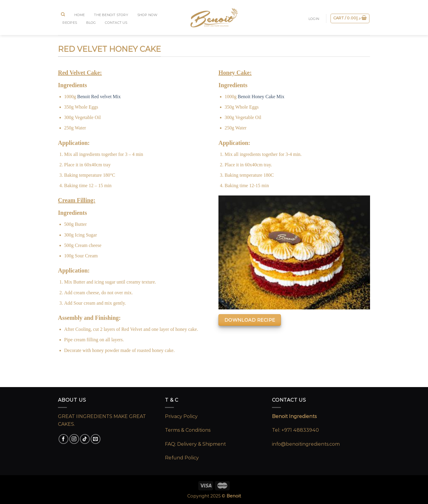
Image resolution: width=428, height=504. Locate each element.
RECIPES (70, 23)
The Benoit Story (111, 15)
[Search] (63, 14)
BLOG (91, 23)
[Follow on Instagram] (74, 439)
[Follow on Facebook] (63, 439)
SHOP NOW (147, 15)
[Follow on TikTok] (85, 439)
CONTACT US (116, 23)
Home (80, 15)
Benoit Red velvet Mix (99, 97)
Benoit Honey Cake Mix (261, 97)
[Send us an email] (96, 439)
